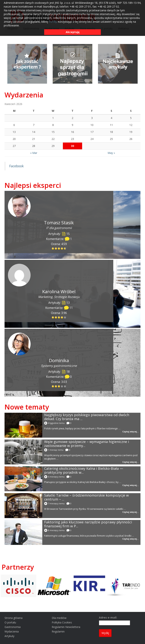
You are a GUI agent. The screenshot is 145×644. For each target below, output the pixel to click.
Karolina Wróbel (59, 291)
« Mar (34, 153)
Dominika (59, 360)
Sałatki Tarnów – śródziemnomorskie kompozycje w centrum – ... (86, 497)
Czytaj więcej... (130, 432)
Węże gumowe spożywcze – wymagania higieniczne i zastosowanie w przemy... (87, 444)
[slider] (59, 248)
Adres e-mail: (108, 617)
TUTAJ (53, 22)
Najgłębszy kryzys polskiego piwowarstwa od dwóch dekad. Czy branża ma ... (87, 417)
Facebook (16, 166)
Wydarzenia (24, 95)
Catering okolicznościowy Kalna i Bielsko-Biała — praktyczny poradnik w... (84, 470)
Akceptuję (73, 32)
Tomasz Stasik (59, 223)
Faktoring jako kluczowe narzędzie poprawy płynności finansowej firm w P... (88, 524)
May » (111, 153)
